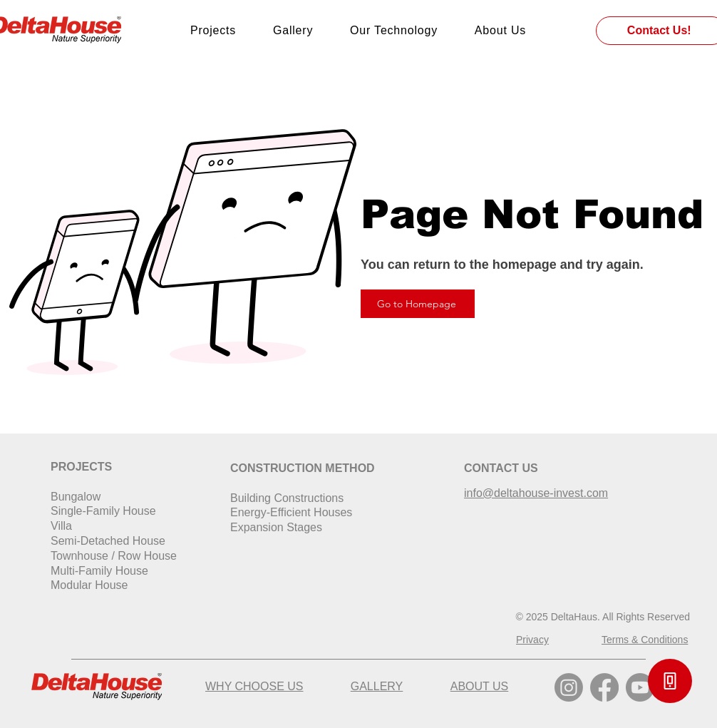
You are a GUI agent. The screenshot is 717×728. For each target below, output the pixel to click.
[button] (670, 681)
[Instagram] (569, 687)
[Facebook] (604, 687)
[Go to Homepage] (418, 304)
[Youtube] (640, 687)
